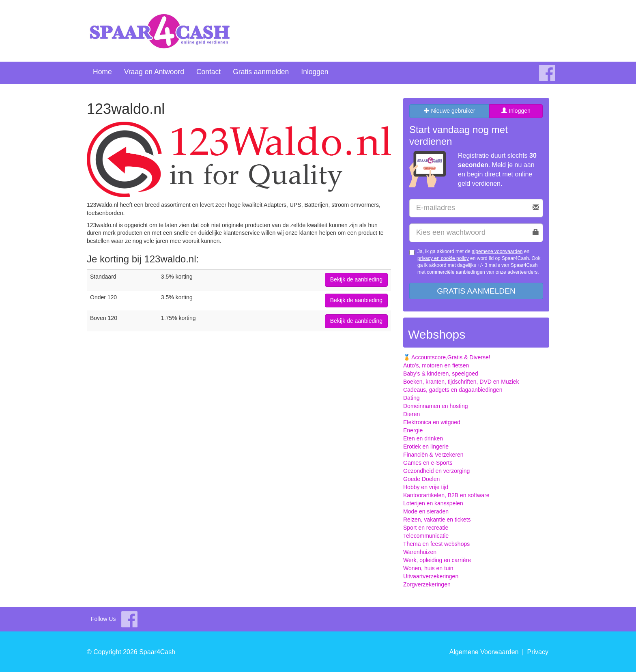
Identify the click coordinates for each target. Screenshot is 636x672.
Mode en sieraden (426, 511)
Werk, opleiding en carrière (437, 560)
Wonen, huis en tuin (428, 568)
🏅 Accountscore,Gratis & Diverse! (447, 357)
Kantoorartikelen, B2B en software (446, 495)
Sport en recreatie (426, 528)
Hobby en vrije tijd (426, 487)
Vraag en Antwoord (154, 72)
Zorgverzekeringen (427, 584)
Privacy (538, 652)
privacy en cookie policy (443, 258)
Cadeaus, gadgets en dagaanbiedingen (453, 390)
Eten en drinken (423, 438)
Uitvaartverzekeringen (431, 576)
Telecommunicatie (426, 536)
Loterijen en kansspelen (433, 503)
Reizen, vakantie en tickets (437, 520)
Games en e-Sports (428, 463)
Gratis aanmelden (261, 72)
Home (102, 72)
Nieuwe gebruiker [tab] (450, 111)
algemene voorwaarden (497, 251)
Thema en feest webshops (436, 544)
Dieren (411, 414)
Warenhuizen (420, 552)
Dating (411, 398)
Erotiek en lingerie (426, 447)
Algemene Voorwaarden (484, 652)
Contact (208, 72)
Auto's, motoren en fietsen (436, 365)
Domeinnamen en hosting (436, 406)
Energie (413, 430)
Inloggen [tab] (516, 111)
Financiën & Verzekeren (433, 455)
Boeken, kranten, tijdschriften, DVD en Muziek (461, 382)
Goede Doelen (421, 479)
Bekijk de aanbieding (356, 279)
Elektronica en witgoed (432, 422)
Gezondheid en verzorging (436, 471)
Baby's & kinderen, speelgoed (441, 374)
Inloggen (315, 72)
